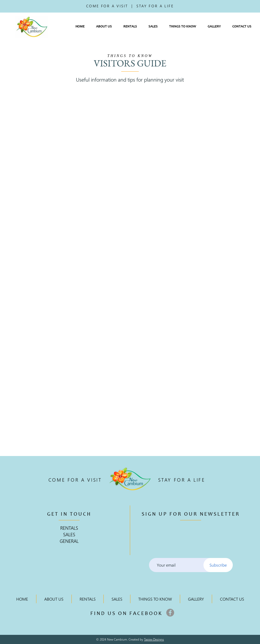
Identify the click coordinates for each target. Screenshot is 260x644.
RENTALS (69, 528)
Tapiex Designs (154, 639)
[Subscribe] (218, 565)
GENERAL (69, 541)
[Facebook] (170, 613)
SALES (69, 534)
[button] (104, 27)
